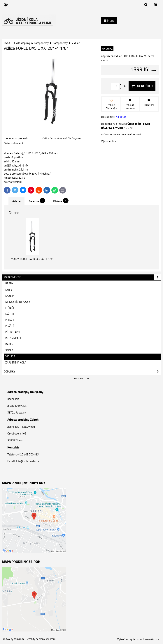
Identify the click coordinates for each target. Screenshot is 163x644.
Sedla (9, 350)
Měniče (10, 308)
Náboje (10, 314)
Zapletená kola (16, 362)
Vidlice (10, 356)
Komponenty (82, 277)
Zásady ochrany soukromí (42, 639)
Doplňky (82, 372)
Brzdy (9, 283)
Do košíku (142, 86)
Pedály (10, 320)
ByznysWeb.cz (151, 639)
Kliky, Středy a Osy (18, 302)
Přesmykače (13, 338)
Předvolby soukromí (13, 639)
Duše (9, 290)
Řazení (10, 344)
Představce (13, 332)
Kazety (10, 296)
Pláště (10, 326)
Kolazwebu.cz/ (81, 378)
